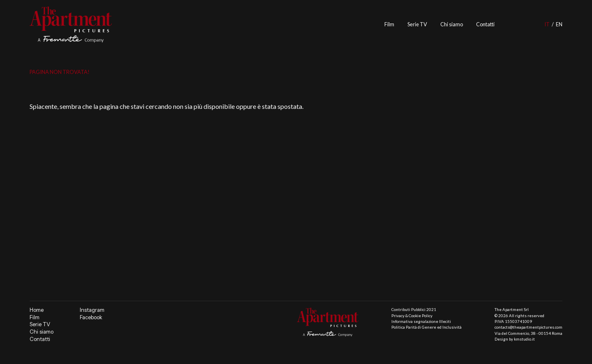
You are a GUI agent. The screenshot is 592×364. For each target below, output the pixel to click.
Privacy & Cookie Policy (412, 316)
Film (389, 24)
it (547, 24)
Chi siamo (452, 24)
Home (37, 310)
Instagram (92, 310)
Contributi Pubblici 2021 (414, 310)
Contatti (485, 24)
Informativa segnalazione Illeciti (421, 321)
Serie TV (417, 24)
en (559, 24)
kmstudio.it (524, 339)
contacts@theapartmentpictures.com (528, 327)
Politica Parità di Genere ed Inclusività (427, 327)
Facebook (91, 317)
